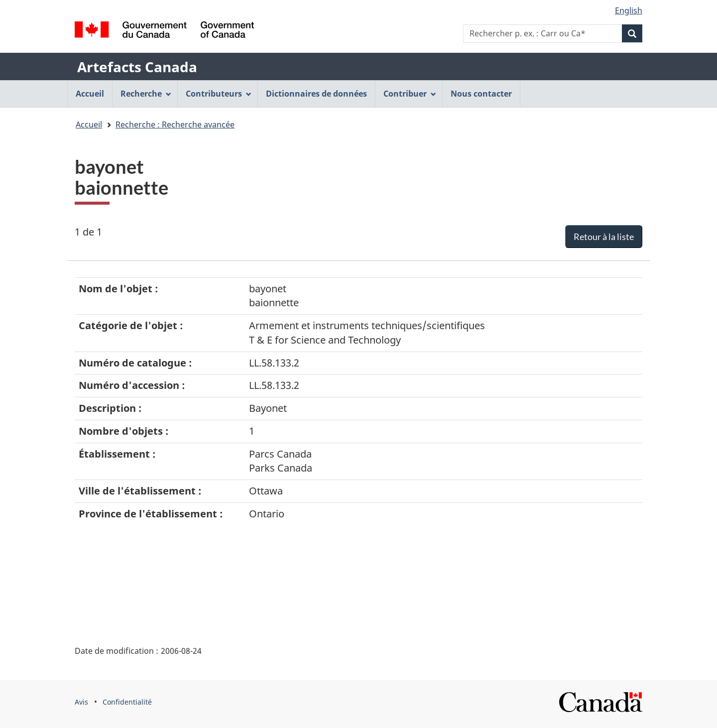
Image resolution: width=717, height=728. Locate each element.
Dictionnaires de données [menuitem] (316, 94)
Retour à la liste (604, 237)
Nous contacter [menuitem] (481, 94)
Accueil (89, 124)
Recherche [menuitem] (146, 94)
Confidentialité (127, 702)
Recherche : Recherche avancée (175, 124)
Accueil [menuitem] (90, 94)
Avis (81, 702)
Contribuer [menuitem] (410, 94)
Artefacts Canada (137, 67)
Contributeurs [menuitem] (219, 94)
